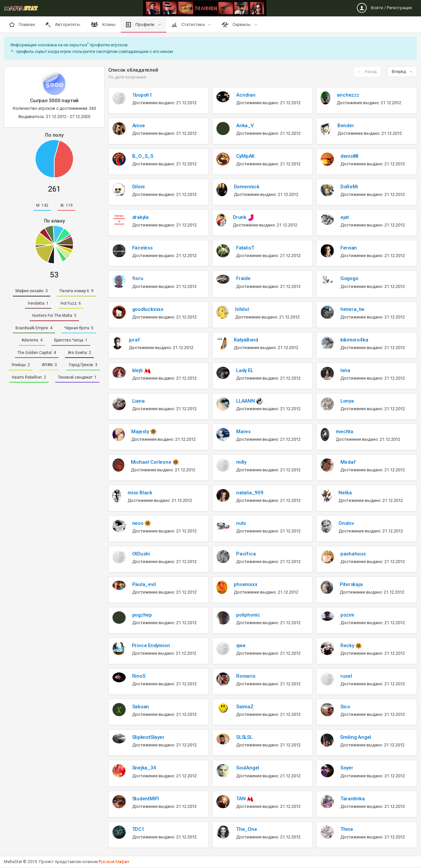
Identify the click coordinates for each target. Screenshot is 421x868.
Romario (246, 676)
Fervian (349, 248)
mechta (345, 432)
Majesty (141, 432)
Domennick (247, 187)
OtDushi (141, 554)
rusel (346, 676)
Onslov (346, 523)
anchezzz (348, 95)
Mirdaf (348, 462)
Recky (348, 645)
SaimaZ (245, 707)
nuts (241, 523)
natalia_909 (250, 493)
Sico (345, 707)
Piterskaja (351, 584)
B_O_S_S (143, 156)
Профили (141, 25)
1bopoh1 (142, 95)
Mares (243, 432)
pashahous (353, 554)
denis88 (349, 156)
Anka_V (245, 126)
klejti (138, 370)
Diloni (139, 187)
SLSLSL (244, 737)
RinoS (139, 676)
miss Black (140, 493)
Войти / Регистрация (384, 8)
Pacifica (246, 554)
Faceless (142, 248)
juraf (135, 340)
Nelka (345, 493)
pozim (347, 615)
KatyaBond (246, 340)
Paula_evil (144, 584)
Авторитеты (63, 25)
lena (345, 370)
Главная (22, 25)
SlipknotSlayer (148, 737)
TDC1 (138, 829)
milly (241, 462)
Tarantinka (353, 799)
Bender (346, 126)
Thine (347, 829)
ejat (345, 217)
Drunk (240, 217)
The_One (247, 829)
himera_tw (352, 309)
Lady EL (245, 370)
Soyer (347, 768)
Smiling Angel (356, 737)
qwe (241, 645)
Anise (139, 126)
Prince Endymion (151, 645)
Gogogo (349, 278)
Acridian (246, 95)
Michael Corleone (152, 462)
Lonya (347, 401)
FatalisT (245, 248)
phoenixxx (246, 584)
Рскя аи (114, 862)
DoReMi (349, 187)
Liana (138, 401)
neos (138, 523)
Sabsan (141, 707)
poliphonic (248, 615)
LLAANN (246, 401)
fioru (138, 278)
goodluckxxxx (148, 309)
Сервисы (237, 25)
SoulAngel (248, 768)
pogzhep (142, 615)
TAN (241, 799)
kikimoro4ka (354, 340)
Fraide (243, 278)
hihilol (242, 309)
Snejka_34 (144, 768)
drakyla (140, 217)
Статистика (189, 25)
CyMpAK (246, 156)
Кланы (103, 25)
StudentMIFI (146, 799)
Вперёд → (402, 72)
